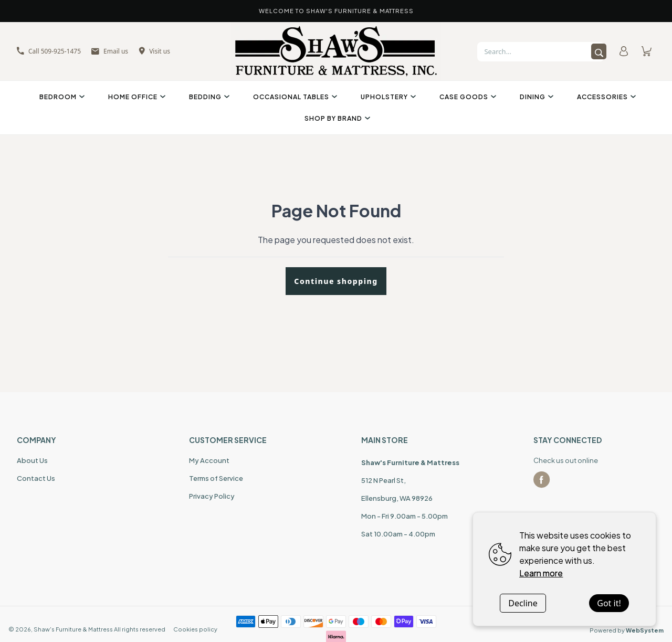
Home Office (135, 97)
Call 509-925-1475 (49, 51)
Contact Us (36, 478)
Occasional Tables (294, 97)
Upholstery (387, 97)
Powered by (627, 630)
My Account (209, 460)
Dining (535, 97)
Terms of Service (216, 478)
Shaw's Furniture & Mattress (73, 629)
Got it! (609, 603)
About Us (32, 460)
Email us (110, 51)
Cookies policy (195, 629)
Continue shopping (336, 281)
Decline (523, 603)
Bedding (208, 97)
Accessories (605, 97)
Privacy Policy (212, 496)
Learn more (541, 573)
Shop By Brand (336, 118)
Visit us (154, 51)
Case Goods (466, 97)
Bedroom (61, 97)
